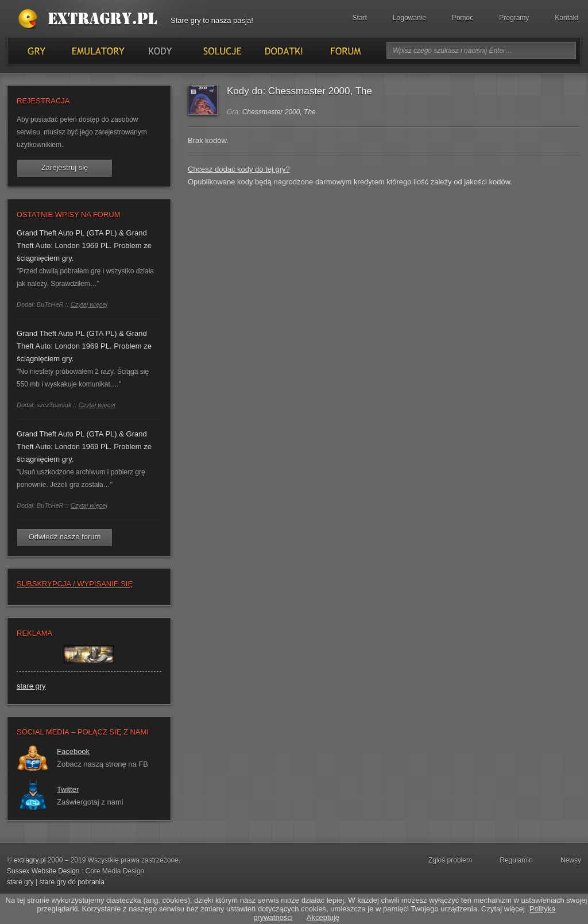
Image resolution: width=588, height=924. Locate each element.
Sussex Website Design (43, 871)
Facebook (73, 751)
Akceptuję (323, 917)
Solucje (221, 51)
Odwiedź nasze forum (65, 537)
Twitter (68, 789)
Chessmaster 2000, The (279, 112)
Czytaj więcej (89, 304)
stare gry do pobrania (71, 882)
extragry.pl (30, 860)
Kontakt (566, 18)
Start (360, 18)
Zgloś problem (450, 860)
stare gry (31, 686)
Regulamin (516, 860)
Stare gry (90, 20)
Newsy (571, 860)
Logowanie (409, 18)
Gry (36, 51)
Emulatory (98, 51)
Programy (514, 18)
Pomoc (463, 18)
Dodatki (283, 51)
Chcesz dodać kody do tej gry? (239, 169)
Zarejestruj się (65, 167)
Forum (345, 51)
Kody (160, 51)
